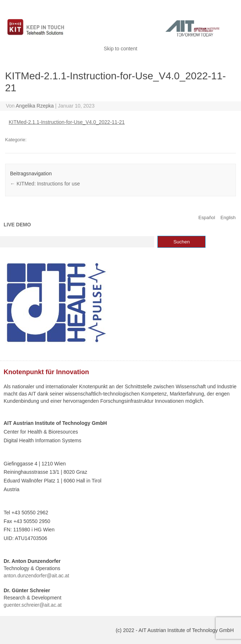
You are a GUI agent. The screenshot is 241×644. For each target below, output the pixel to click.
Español (207, 218)
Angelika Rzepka (35, 106)
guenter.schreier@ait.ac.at (33, 605)
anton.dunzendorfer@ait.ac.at (36, 576)
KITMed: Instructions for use (45, 184)
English (228, 218)
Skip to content (121, 49)
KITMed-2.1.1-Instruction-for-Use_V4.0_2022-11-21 (67, 122)
